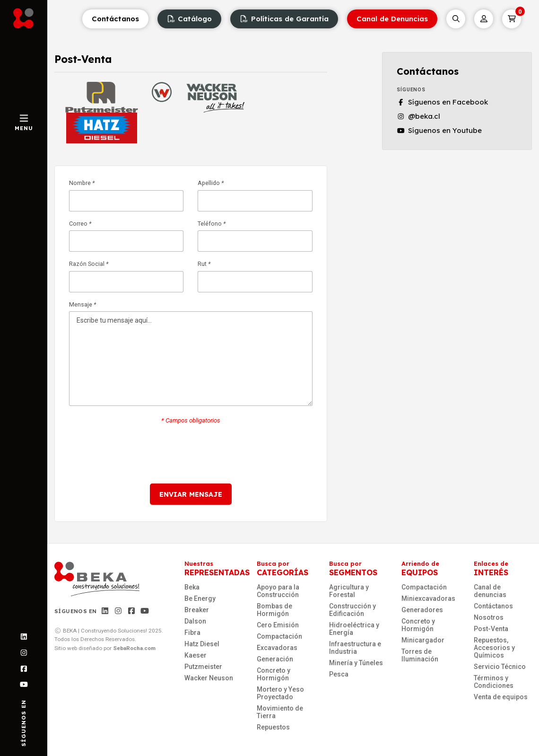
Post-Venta (491, 629)
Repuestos (273, 727)
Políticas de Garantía (284, 19)
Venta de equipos (501, 697)
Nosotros (489, 617)
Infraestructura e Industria (355, 648)
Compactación (279, 636)
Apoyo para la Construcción (278, 591)
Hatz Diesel (202, 644)
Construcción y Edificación (352, 610)
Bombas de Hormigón (274, 610)
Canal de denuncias (490, 591)
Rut (255, 277)
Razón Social (126, 277)
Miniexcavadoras (428, 598)
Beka (192, 587)
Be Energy (200, 598)
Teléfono (255, 237)
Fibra (192, 633)
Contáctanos (115, 19)
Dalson (195, 621)
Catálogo (190, 19)
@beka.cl (418, 116)
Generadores (422, 610)
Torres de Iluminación (420, 655)
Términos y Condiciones (494, 682)
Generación (275, 659)
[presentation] (191, 454)
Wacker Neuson (209, 678)
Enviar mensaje (191, 494)
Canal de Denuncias (392, 19)
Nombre (126, 196)
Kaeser (196, 655)
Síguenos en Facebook (442, 102)
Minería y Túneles (356, 663)
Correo (126, 237)
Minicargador (423, 640)
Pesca (339, 674)
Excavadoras (277, 648)
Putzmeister (203, 667)
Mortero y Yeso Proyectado (280, 693)
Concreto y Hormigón (274, 674)
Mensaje (191, 354)
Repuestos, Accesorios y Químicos (494, 648)
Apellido (255, 196)
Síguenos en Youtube (439, 130)
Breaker (197, 610)
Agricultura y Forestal (349, 591)
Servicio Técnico (500, 667)
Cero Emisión (278, 625)
